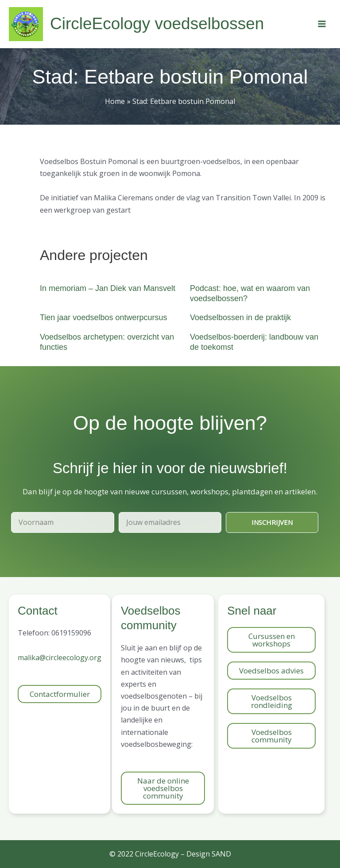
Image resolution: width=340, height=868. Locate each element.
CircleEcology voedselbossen (157, 24)
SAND (221, 854)
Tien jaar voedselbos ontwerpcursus (103, 317)
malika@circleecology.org (60, 658)
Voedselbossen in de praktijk (240, 317)
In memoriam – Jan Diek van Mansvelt (108, 288)
